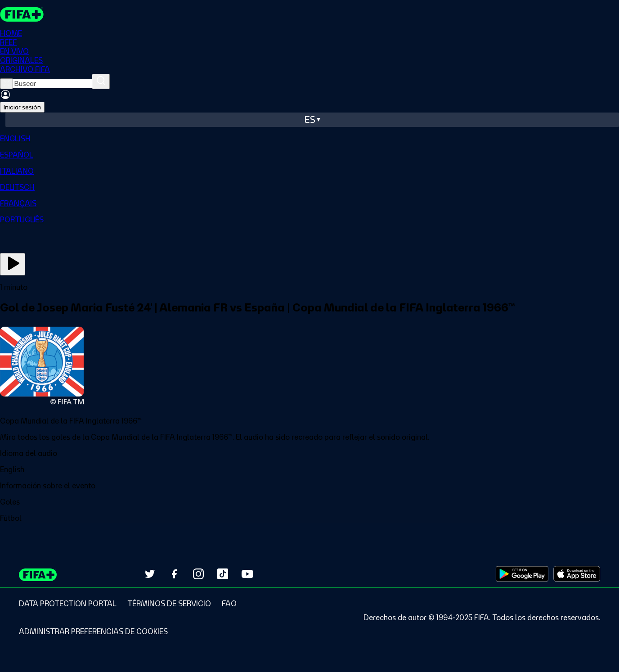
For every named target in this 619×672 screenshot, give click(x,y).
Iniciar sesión (22, 107)
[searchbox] (52, 84)
